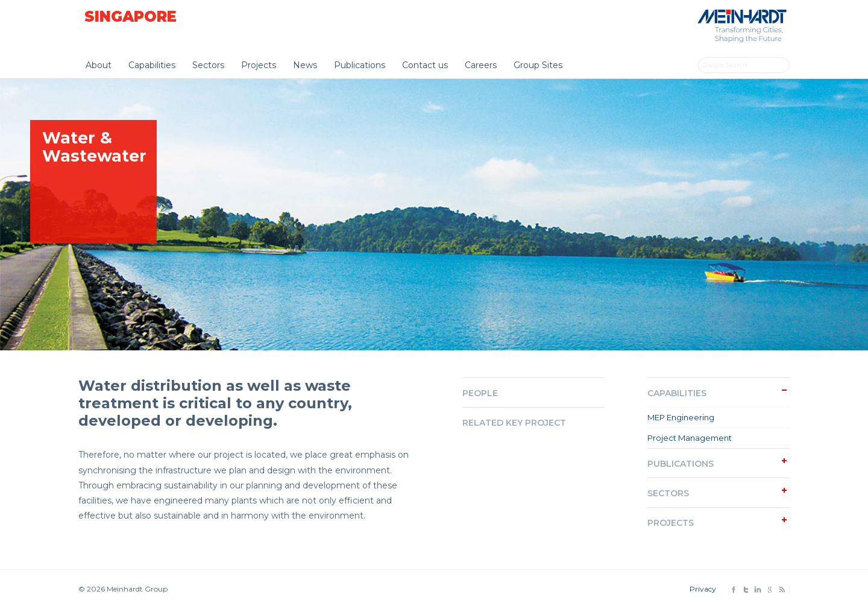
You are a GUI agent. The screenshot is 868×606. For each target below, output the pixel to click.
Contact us (425, 65)
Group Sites (538, 65)
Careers (481, 65)
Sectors (208, 65)
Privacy (703, 589)
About (99, 65)
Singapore (131, 17)
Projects (259, 65)
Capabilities (152, 65)
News (305, 65)
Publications (360, 65)
